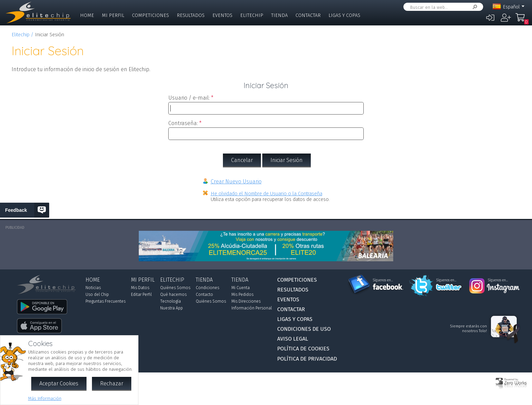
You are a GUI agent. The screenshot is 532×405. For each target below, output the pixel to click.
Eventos (222, 15)
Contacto (204, 295)
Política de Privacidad (307, 359)
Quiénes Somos (175, 288)
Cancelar (242, 160)
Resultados (191, 15)
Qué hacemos (173, 295)
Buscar (474, 7)
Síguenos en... (383, 280)
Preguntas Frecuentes (106, 301)
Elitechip (252, 15)
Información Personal (252, 308)
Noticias (93, 288)
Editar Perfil (141, 295)
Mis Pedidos (242, 295)
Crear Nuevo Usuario (236, 181)
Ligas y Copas (344, 15)
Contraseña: (183, 123)
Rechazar (112, 383)
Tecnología (170, 301)
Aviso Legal (293, 339)
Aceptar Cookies (59, 383)
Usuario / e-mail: (189, 98)
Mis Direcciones (246, 301)
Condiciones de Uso (304, 329)
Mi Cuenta (241, 288)
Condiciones (207, 288)
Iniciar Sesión (287, 160)
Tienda (279, 15)
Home (87, 15)
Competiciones (150, 15)
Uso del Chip (97, 295)
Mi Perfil (113, 15)
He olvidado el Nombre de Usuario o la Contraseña (267, 194)
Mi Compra (522, 20)
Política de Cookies (303, 349)
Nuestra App (172, 308)
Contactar (308, 15)
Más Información (45, 398)
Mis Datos (140, 288)
